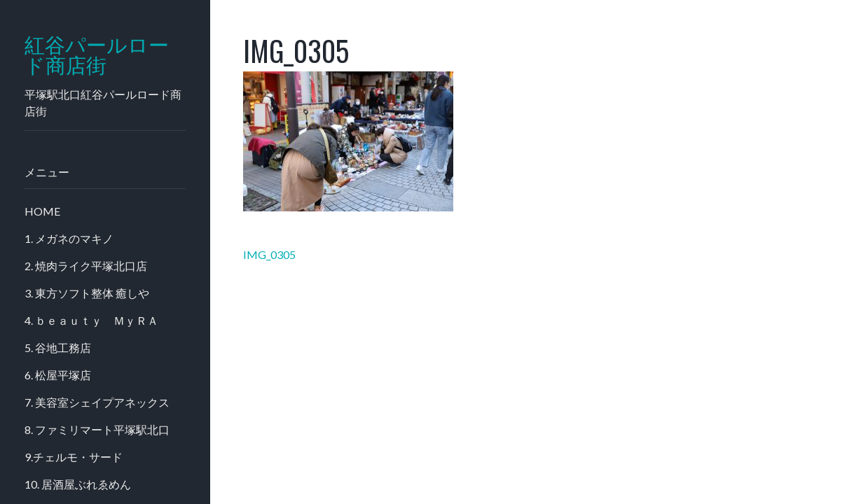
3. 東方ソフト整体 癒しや (87, 293)
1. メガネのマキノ (69, 238)
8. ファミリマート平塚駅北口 (97, 429)
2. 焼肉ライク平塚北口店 (86, 266)
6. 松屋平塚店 (58, 375)
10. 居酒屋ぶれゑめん (78, 484)
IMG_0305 (269, 254)
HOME (42, 211)
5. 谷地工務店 (58, 348)
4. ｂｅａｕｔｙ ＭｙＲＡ (91, 320)
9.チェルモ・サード (74, 457)
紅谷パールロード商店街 (97, 55)
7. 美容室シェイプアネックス (97, 402)
